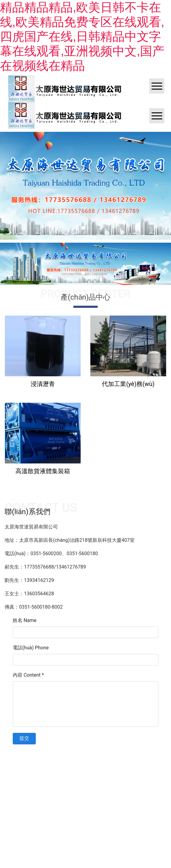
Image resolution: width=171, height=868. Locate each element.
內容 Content (28, 675)
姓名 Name (25, 620)
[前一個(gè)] (6, 186)
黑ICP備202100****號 (137, 747)
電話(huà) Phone (31, 648)
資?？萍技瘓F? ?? (100, 747)
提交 (24, 738)
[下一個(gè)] (165, 186)
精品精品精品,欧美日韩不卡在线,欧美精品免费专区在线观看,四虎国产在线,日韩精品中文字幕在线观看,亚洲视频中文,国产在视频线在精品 (82, 36)
